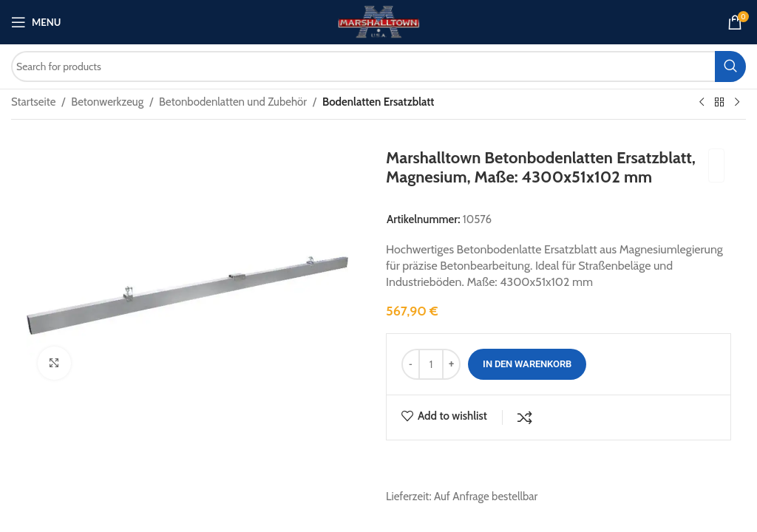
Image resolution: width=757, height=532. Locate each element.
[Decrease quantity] (411, 364)
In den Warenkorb (527, 364)
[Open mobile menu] (36, 22)
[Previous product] (702, 103)
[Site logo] (378, 21)
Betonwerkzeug (107, 102)
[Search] (378, 66)
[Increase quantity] (451, 364)
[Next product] (737, 103)
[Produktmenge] (431, 364)
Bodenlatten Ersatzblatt (378, 102)
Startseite (33, 102)
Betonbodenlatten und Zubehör (233, 102)
